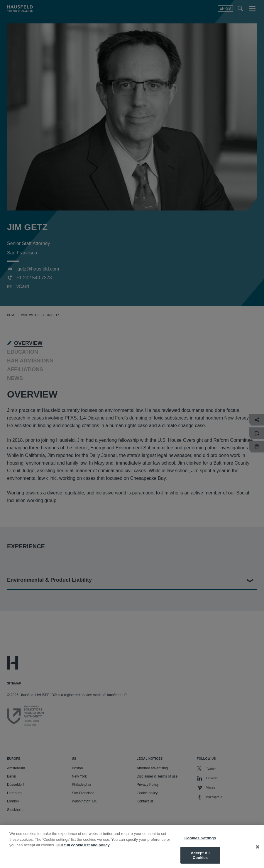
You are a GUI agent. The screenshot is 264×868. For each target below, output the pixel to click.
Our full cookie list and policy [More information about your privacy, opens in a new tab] (83, 849)
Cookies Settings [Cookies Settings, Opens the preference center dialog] (200, 842)
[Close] (258, 851)
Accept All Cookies (200, 859)
